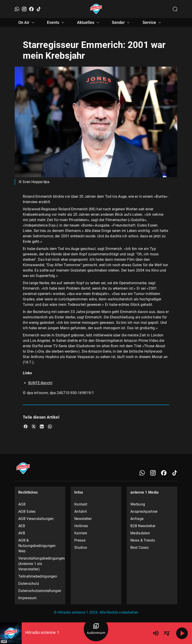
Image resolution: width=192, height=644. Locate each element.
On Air (27, 23)
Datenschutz (29, 584)
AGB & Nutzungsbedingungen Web (37, 546)
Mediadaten (140, 533)
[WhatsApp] (17, 9)
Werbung (138, 504)
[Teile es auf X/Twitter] (34, 426)
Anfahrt (81, 511)
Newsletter (83, 519)
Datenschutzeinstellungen (40, 591)
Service (152, 23)
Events (56, 23)
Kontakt (81, 504)
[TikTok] (39, 9)
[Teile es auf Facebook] (26, 426)
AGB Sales (27, 511)
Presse (80, 540)
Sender (121, 23)
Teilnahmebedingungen (38, 576)
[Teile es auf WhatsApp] (50, 426)
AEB (22, 526)
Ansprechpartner (144, 511)
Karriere (81, 533)
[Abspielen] (182, 633)
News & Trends (143, 540)
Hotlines (81, 526)
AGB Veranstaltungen (36, 519)
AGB (22, 504)
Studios (81, 548)
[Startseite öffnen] (96, 9)
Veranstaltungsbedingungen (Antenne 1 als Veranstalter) (40, 564)
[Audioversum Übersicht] (96, 629)
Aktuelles (89, 23)
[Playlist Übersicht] (167, 633)
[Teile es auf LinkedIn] (42, 426)
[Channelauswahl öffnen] (175, 9)
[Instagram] (24, 9)
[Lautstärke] (156, 633)
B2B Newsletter (143, 526)
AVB (22, 533)
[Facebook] (31, 9)
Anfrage (137, 519)
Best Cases (139, 548)
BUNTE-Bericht (40, 383)
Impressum (28, 598)
